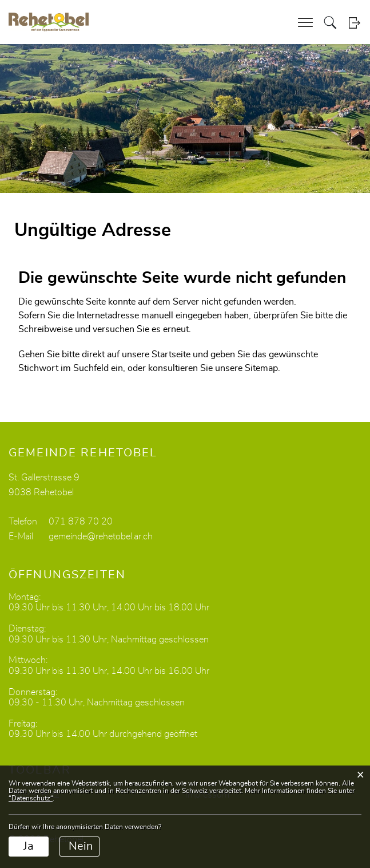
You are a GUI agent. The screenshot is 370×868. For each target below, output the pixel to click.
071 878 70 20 (81, 522)
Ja (29, 846)
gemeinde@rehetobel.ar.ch (101, 536)
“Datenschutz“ (31, 798)
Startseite (171, 354)
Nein (81, 846)
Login (354, 23)
